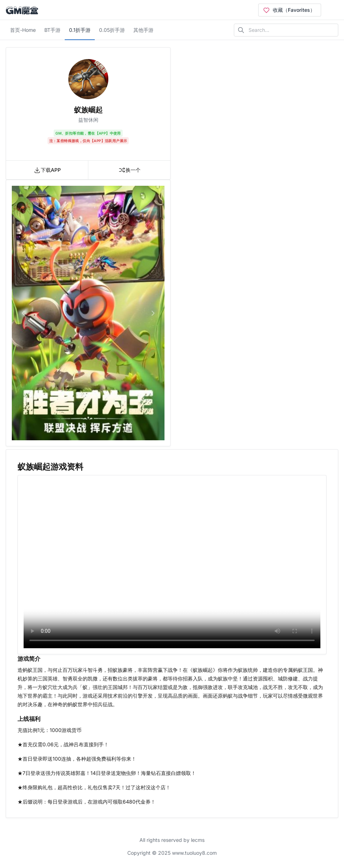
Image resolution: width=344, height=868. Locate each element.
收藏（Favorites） (289, 10)
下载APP (47, 170)
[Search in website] (286, 30)
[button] (23, 313)
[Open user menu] (333, 10)
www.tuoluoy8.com (194, 853)
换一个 (129, 170)
